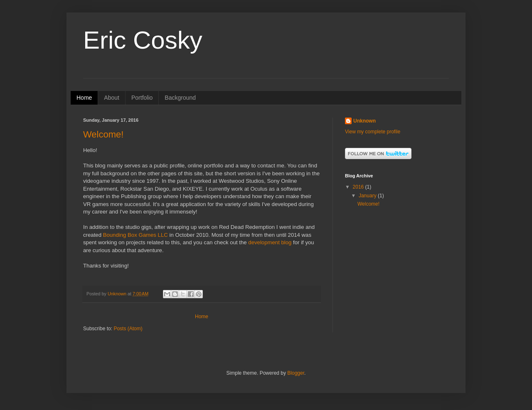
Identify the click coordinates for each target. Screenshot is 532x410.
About (112, 98)
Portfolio (142, 98)
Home (84, 98)
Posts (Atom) (128, 329)
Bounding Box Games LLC (135, 235)
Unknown (365, 121)
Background (180, 98)
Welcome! (103, 134)
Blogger (296, 373)
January (368, 196)
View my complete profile (373, 132)
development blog (270, 242)
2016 (359, 187)
